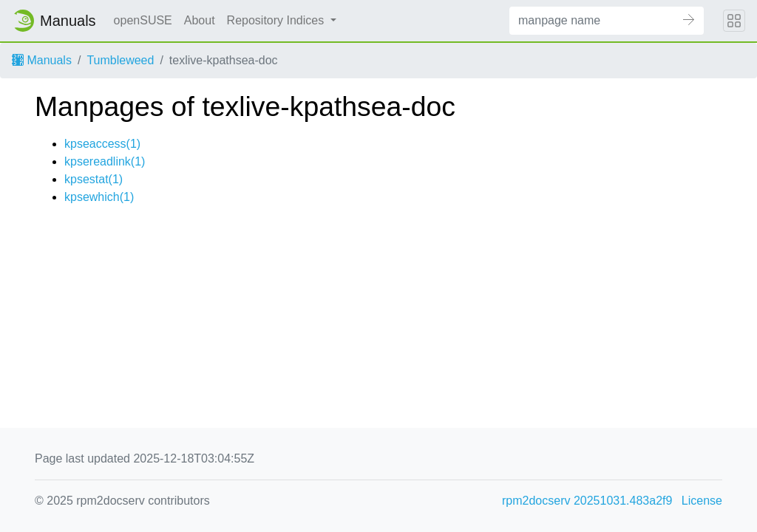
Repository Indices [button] (277, 20)
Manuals (42, 60)
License (702, 501)
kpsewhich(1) (99, 197)
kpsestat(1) (94, 179)
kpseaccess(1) (102, 144)
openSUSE (143, 20)
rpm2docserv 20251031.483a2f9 (587, 501)
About (200, 20)
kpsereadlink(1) (105, 161)
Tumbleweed (120, 60)
